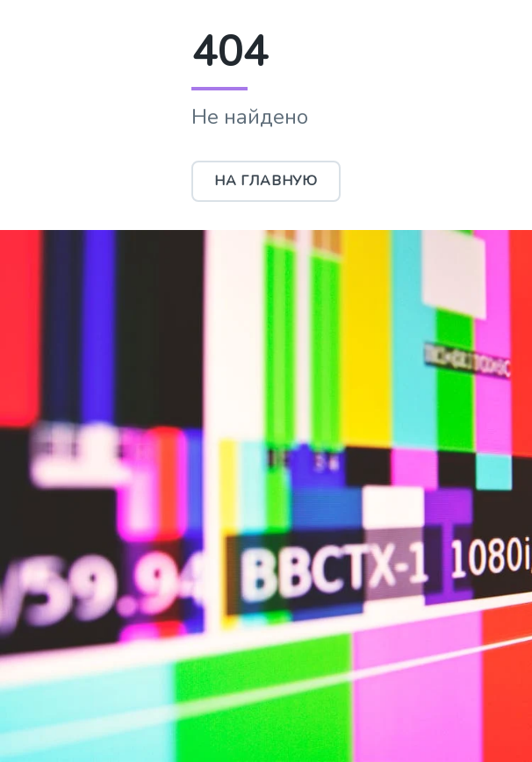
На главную (266, 181)
